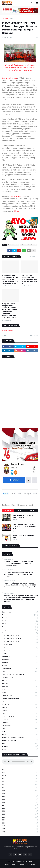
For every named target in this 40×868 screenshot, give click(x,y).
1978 (20, 829)
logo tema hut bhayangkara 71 (20, 675)
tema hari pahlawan (20, 740)
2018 (20, 793)
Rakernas (20, 704)
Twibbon (20, 746)
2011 (20, 814)
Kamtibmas (20, 657)
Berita (12, 19)
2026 (20, 769)
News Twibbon (20, 696)
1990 (20, 826)
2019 (20, 790)
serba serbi (20, 719)
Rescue (33, 245)
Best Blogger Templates (24, 861)
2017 (20, 796)
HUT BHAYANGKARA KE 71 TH (20, 639)
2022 (20, 781)
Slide (20, 728)
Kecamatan (20, 660)
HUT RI (20, 648)
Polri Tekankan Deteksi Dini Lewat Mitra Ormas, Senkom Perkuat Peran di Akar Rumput (29, 279)
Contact (22, 865)
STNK (20, 731)
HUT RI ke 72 (20, 651)
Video (20, 749)
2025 (20, 772)
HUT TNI (20, 654)
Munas (20, 681)
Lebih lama (33, 335)
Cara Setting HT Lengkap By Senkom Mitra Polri (23, 516)
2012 (20, 811)
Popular (8, 510)
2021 (20, 784)
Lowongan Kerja (20, 678)
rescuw (20, 710)
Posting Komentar (8, 331)
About (14, 865)
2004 (20, 823)
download (20, 627)
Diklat (20, 624)
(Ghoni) (16, 211)
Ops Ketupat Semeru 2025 (20, 699)
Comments (32, 510)
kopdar (20, 666)
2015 (20, 802)
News (20, 693)
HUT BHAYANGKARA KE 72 (20, 642)
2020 (20, 787)
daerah (16, 245)
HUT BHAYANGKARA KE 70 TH (20, 636)
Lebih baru (7, 335)
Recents (20, 510)
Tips (20, 743)
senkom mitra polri (20, 716)
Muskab (20, 684)
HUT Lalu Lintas (20, 645)
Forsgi (20, 630)
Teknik (20, 734)
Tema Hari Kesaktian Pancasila (20, 737)
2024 (20, 775)
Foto (20, 633)
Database (20, 621)
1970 (20, 832)
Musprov (20, 687)
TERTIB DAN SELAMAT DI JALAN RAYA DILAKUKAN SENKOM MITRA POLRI (24, 526)
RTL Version (31, 865)
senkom (20, 713)
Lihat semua (34, 256)
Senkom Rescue (17, 196)
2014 (20, 805)
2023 (20, 778)
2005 (20, 820)
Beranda (5, 19)
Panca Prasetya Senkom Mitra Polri (24, 536)
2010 (20, 817)
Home (7, 865)
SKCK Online (20, 725)
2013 (20, 808)
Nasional (20, 690)
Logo (20, 672)
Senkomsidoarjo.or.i (10, 78)
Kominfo (20, 663)
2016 (20, 799)
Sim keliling (20, 722)
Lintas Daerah (25, 245)
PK (20, 701)
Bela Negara (20, 612)
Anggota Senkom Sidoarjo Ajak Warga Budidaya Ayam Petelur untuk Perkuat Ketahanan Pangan (10, 279)
